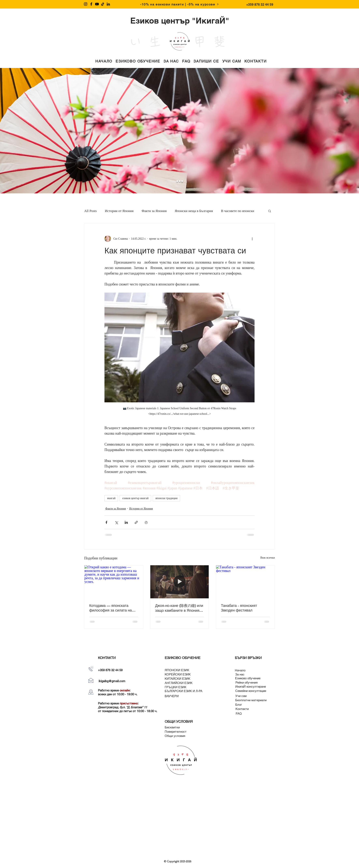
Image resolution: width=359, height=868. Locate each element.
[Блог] (239, 705)
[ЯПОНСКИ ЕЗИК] (177, 670)
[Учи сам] (241, 696)
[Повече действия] (252, 239)
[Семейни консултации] (251, 691)
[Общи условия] (175, 736)
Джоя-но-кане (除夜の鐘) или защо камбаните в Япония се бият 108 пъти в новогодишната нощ (179, 608)
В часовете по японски (238, 211)
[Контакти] (242, 709)
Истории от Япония (119, 211)
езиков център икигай (135, 498)
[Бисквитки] (172, 727)
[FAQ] (239, 713)
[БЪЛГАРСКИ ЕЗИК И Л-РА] (184, 691)
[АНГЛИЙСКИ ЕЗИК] (179, 683)
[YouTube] (97, 4)
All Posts (90, 211)
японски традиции (166, 498)
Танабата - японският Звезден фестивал (239, 608)
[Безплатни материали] (251, 700)
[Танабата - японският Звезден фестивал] (245, 582)
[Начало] (240, 670)
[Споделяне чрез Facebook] (106, 522)
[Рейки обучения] (247, 682)
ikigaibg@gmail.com (112, 681)
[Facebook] (91, 4)
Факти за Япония (154, 211)
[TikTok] (103, 4)
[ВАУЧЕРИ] (172, 696)
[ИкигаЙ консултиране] (251, 687)
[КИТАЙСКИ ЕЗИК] (177, 679)
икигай (111, 498)
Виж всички (268, 558)
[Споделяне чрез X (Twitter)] (116, 522)
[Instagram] (86, 4)
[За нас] (240, 674)
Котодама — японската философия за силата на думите (111, 608)
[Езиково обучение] (248, 678)
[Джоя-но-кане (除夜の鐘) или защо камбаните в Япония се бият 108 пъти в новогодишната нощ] (180, 582)
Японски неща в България (194, 211)
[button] (138, 61)
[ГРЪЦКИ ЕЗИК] (176, 687)
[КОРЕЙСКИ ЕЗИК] (178, 674)
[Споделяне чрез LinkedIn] (126, 522)
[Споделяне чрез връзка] (136, 522)
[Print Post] (146, 522)
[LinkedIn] (108, 4)
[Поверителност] (176, 732)
